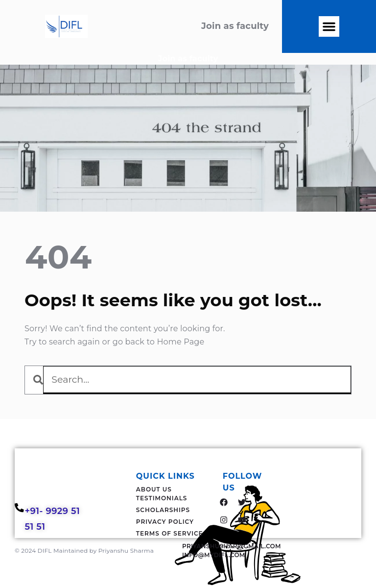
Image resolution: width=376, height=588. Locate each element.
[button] (329, 26)
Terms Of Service (170, 533)
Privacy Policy (165, 522)
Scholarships (163, 510)
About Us (154, 489)
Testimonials (162, 498)
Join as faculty (188, 59)
